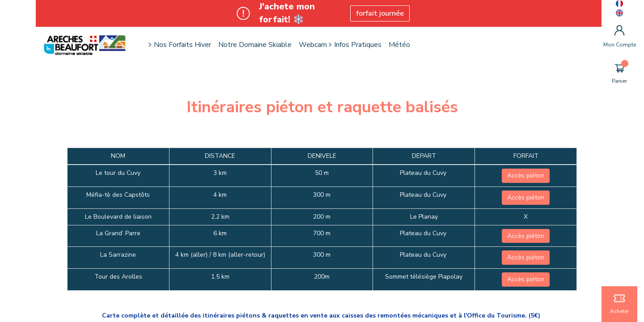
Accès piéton (526, 176)
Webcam (313, 45)
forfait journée (380, 13)
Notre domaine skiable (255, 45)
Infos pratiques (358, 45)
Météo (399, 45)
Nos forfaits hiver (182, 45)
